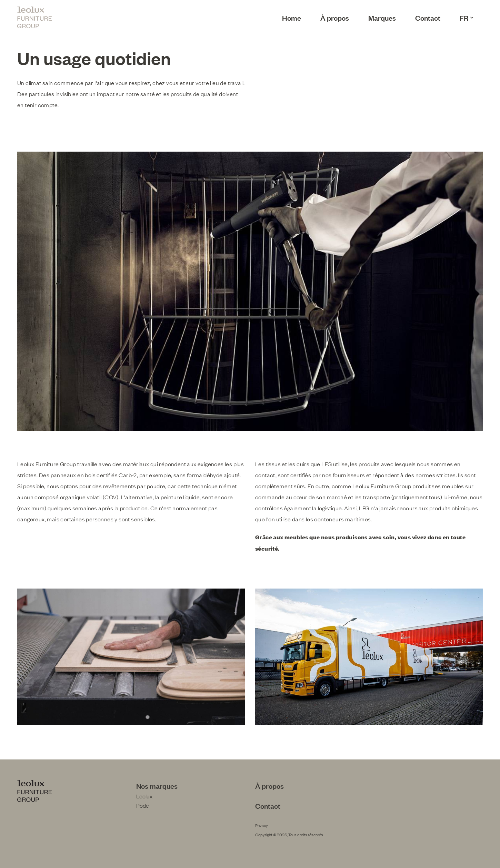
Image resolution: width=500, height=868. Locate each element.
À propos (335, 18)
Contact (428, 18)
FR (467, 18)
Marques (382, 18)
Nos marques (157, 786)
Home (292, 18)
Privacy (262, 825)
